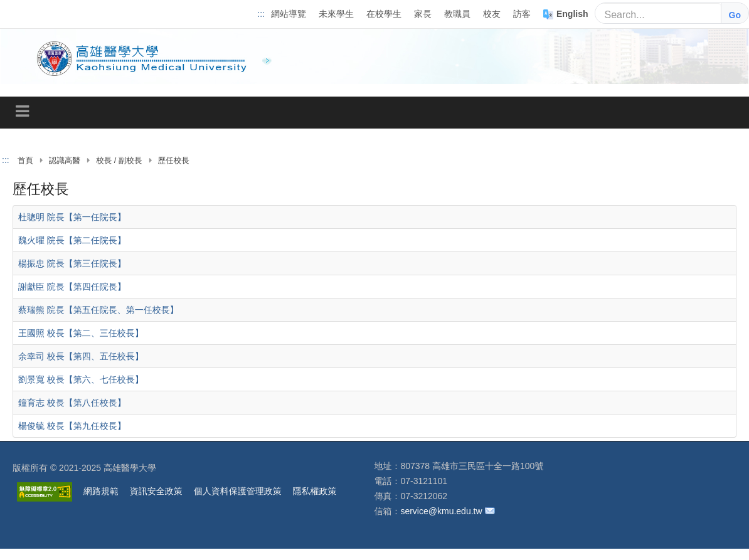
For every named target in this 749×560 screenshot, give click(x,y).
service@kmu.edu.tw (441, 511)
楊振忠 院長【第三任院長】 (72, 263)
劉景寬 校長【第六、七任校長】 (81, 379)
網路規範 (101, 491)
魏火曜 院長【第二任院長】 (72, 240)
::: (261, 14)
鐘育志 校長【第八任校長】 (72, 402)
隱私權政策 (315, 491)
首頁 (25, 161)
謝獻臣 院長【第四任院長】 (72, 286)
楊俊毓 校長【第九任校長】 (72, 425)
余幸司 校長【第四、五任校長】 (81, 356)
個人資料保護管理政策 (238, 491)
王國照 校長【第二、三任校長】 (81, 332)
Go (735, 15)
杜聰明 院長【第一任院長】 (72, 216)
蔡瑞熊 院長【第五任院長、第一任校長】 (98, 309)
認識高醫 (65, 161)
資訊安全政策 (156, 491)
